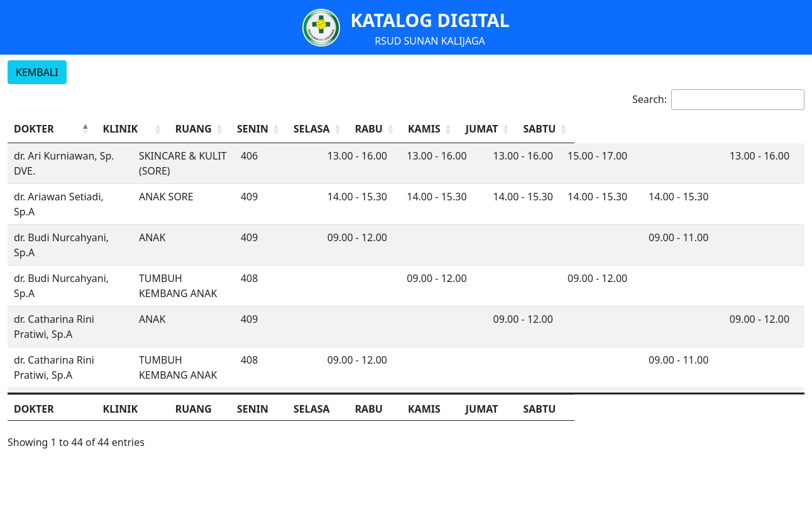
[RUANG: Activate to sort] (298, 129)
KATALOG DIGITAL (430, 20)
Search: (650, 99)
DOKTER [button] (34, 129)
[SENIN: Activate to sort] (383, 129)
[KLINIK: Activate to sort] (207, 129)
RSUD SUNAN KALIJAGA (430, 41)
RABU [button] (524, 129)
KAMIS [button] (628, 129)
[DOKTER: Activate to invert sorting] (78, 129)
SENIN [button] (353, 129)
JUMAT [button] (694, 129)
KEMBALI (37, 72)
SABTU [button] (761, 129)
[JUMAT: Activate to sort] (705, 129)
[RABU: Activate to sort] (555, 129)
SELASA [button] (460, 129)
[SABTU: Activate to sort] (771, 129)
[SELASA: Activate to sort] (469, 129)
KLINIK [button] (173, 129)
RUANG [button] (290, 129)
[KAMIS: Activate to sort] (639, 129)
